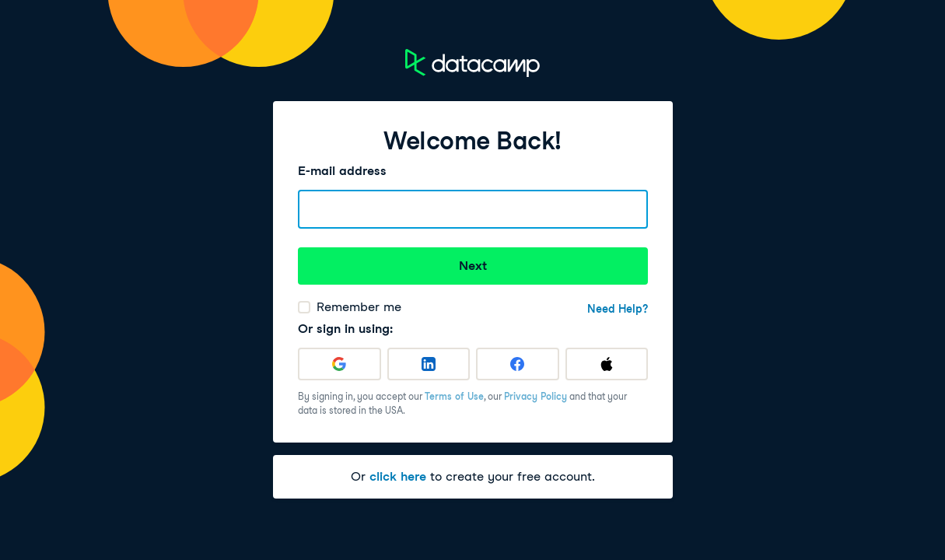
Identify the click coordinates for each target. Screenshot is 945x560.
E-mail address (342, 171)
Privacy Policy (535, 396)
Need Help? (618, 309)
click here (398, 476)
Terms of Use (454, 396)
